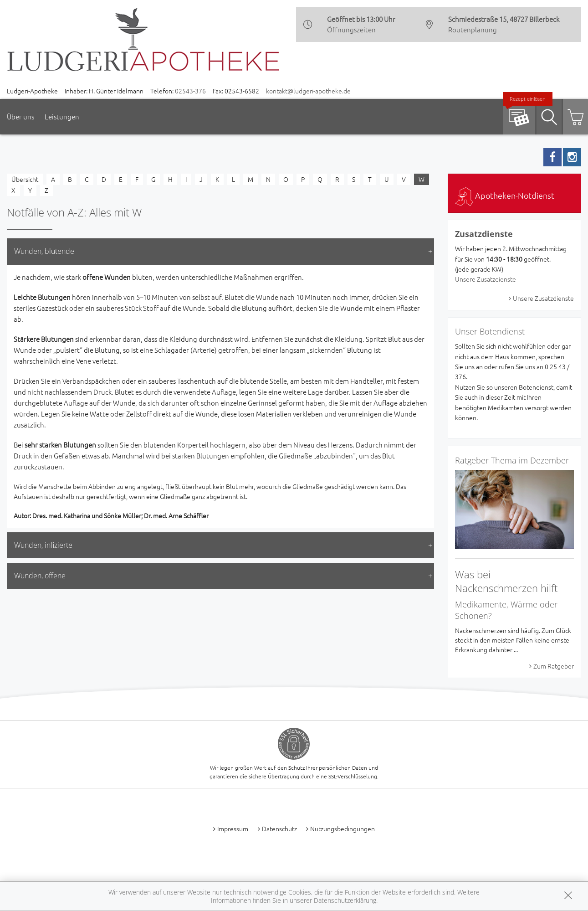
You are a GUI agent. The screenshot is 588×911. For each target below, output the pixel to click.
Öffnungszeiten (351, 29)
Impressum (233, 829)
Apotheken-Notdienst (505, 195)
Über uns (20, 116)
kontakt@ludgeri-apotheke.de (308, 91)
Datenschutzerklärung (345, 900)
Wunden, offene (40, 576)
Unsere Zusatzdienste (486, 279)
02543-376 (190, 91)
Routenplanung (473, 29)
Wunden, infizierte (43, 545)
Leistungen (62, 116)
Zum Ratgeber (554, 666)
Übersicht (25, 179)
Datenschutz (279, 829)
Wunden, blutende (44, 251)
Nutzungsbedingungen (343, 829)
